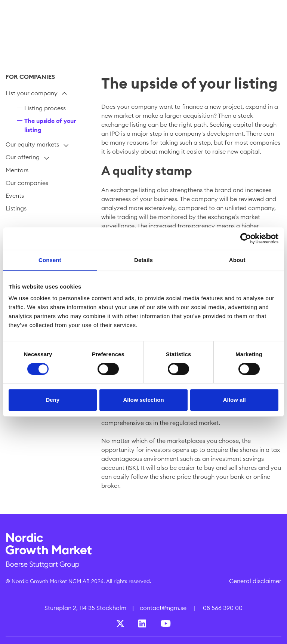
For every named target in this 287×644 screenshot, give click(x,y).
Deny (53, 400)
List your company (32, 93)
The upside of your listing (50, 125)
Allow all (234, 400)
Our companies (27, 183)
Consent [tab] (50, 260)
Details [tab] (143, 260)
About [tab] (237, 260)
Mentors (17, 170)
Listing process (45, 108)
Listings (16, 208)
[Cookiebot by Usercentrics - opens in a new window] (246, 238)
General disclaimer (255, 581)
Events (15, 195)
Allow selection (143, 400)
